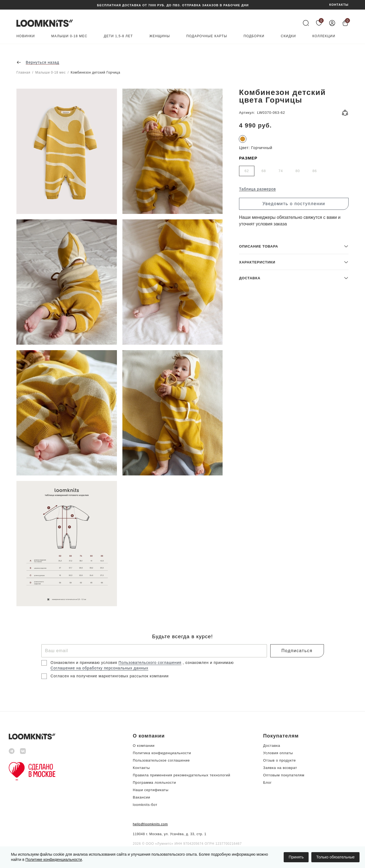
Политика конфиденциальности (162, 753)
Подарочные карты (207, 36)
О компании (144, 746)
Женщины (159, 36)
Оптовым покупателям (284, 775)
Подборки (254, 36)
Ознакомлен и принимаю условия (85, 663)
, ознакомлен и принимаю (208, 663)
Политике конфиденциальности (54, 860)
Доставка (272, 746)
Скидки (288, 36)
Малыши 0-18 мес (69, 36)
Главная (23, 72)
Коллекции (324, 36)
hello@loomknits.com (150, 824)
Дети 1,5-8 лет (118, 36)
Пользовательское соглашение (161, 760)
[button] (294, 567)
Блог (267, 783)
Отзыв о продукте (279, 760)
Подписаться (297, 651)
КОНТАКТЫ (339, 5)
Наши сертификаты (151, 790)
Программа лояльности (154, 783)
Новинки (26, 36)
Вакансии (142, 797)
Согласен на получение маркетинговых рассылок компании (110, 676)
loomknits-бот (145, 805)
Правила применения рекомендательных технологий (182, 775)
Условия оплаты (278, 753)
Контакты (141, 768)
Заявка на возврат (280, 768)
